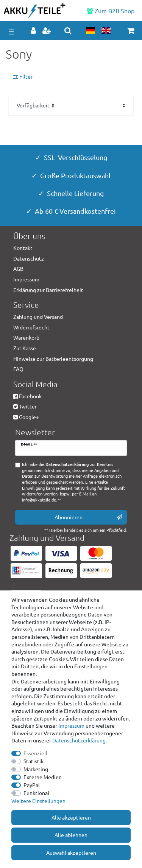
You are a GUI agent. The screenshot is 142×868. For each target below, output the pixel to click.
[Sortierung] (71, 105)
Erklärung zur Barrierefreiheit (48, 290)
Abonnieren (88, 517)
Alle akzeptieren (71, 817)
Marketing (36, 769)
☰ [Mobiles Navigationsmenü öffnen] (11, 32)
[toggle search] (68, 31)
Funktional (36, 793)
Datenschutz (29, 258)
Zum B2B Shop (111, 11)
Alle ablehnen (71, 835)
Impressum (71, 725)
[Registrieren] (48, 31)
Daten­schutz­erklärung (79, 740)
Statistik (34, 761)
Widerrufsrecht (31, 327)
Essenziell (35, 753)
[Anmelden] (34, 31)
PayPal (32, 785)
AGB (18, 269)
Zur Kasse (25, 348)
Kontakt (23, 248)
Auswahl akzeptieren (71, 852)
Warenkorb (26, 337)
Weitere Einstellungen (38, 801)
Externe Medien (43, 777)
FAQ (18, 369)
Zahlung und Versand (38, 317)
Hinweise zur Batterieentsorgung (53, 359)
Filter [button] (23, 77)
